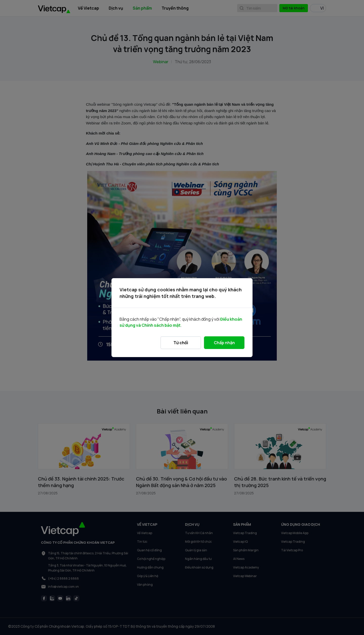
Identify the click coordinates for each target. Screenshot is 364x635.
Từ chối (181, 343)
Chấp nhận (224, 343)
